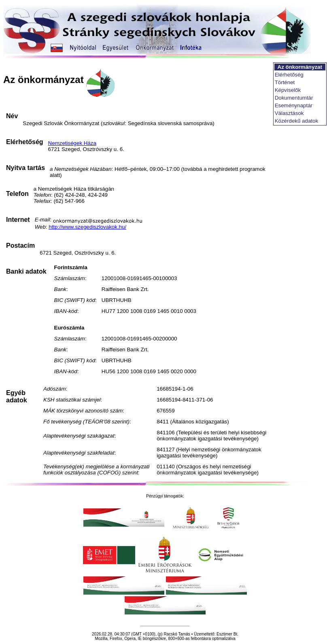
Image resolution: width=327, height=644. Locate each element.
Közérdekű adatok (296, 121)
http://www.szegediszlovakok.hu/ (87, 227)
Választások (289, 113)
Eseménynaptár (294, 105)
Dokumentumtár (294, 98)
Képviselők (288, 90)
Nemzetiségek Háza (72, 143)
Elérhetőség (289, 75)
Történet (285, 82)
